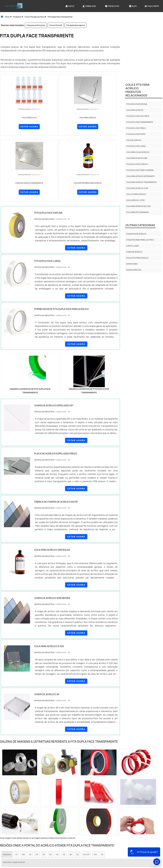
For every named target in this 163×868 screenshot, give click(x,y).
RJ (17, 790)
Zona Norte (24, 817)
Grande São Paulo (79, 817)
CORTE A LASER (133, 246)
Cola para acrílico (135, 110)
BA (71, 790)
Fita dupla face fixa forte (138, 116)
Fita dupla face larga (136, 146)
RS (57, 790)
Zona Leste (63, 817)
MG (23, 790)
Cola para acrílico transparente (141, 182)
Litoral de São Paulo (99, 817)
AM (95, 790)
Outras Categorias (140, 225)
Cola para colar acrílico (138, 152)
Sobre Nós (89, 6)
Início (70, 6)
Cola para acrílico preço (36, 25)
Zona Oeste (38, 817)
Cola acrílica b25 (56, 25)
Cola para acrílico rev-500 (138, 206)
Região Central (9, 817)
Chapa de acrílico (134, 252)
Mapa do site (119, 849)
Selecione (7, 790)
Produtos (112, 6)
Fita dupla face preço (136, 128)
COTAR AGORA (13, 126)
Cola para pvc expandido (137, 212)
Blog (133, 6)
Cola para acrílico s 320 (137, 188)
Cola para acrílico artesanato (140, 176)
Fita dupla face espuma (76, 25)
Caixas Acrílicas (134, 270)
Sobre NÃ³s (90, 849)
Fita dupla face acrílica (137, 164)
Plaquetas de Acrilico (136, 234)
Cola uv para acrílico (136, 194)
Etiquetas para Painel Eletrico (140, 240)
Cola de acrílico (134, 140)
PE (64, 790)
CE (77, 790)
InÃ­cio (78, 849)
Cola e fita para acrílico (137, 258)
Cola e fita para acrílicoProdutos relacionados (138, 90)
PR (44, 790)
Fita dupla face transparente (140, 122)
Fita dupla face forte (136, 134)
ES (30, 790)
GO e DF (86, 790)
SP (37, 790)
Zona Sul (50, 817)
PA (102, 790)
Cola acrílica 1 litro (135, 200)
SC (50, 790)
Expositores (132, 264)
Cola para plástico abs (137, 158)
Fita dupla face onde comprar (140, 170)
